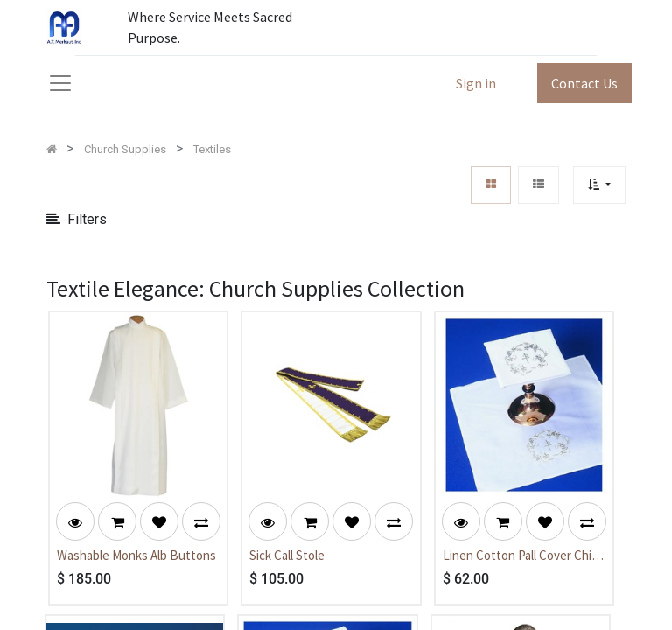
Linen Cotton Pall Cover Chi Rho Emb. (517, 556)
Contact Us (584, 83)
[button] (599, 185)
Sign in (476, 83)
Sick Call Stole (287, 555)
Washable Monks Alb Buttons (136, 555)
